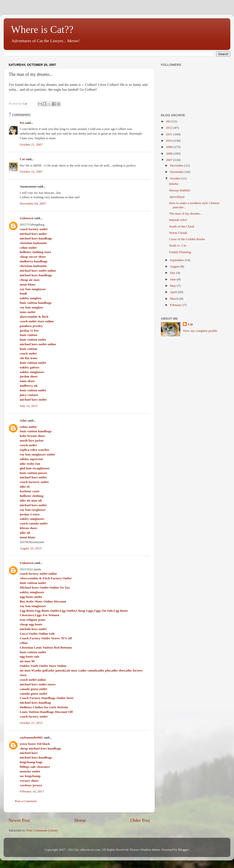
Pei (22, 123)
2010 (170, 141)
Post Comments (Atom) (42, 830)
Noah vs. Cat (178, 245)
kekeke (174, 184)
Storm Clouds (178, 233)
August (175, 266)
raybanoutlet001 (31, 737)
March (175, 299)
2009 (170, 147)
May (173, 286)
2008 (170, 153)
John (23, 420)
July (173, 273)
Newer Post (19, 820)
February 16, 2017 (32, 791)
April (174, 292)
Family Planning (180, 252)
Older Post (140, 820)
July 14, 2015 (29, 406)
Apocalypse (177, 197)
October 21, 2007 (31, 144)
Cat (22, 159)
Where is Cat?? (42, 30)
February (176, 305)
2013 (170, 121)
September (177, 260)
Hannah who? (178, 220)
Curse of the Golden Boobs (187, 239)
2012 (170, 128)
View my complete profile (200, 331)
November (177, 172)
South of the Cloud (182, 226)
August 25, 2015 (31, 548)
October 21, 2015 (31, 723)
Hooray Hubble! (180, 190)
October (176, 178)
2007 (170, 160)
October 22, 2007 (31, 172)
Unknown (27, 218)
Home (80, 820)
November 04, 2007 (33, 203)
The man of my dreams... (186, 213)
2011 (170, 134)
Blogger (183, 850)
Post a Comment (26, 801)
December (177, 165)
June (173, 279)
